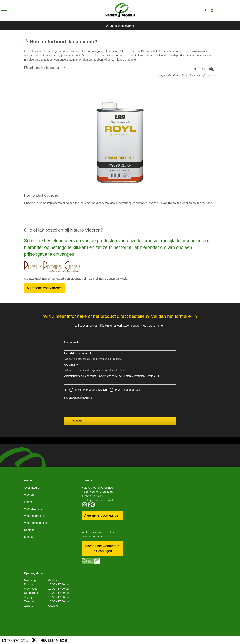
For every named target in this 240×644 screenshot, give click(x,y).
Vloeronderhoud (34, 516)
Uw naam (70, 342)
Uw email (70, 365)
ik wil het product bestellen (91, 390)
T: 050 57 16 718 (92, 496)
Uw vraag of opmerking (78, 398)
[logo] (120, 11)
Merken (29, 502)
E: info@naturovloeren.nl (97, 500)
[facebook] (89, 506)
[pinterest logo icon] (93, 506)
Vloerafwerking (33, 509)
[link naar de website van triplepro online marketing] (15, 641)
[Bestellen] (52, 271)
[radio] (71, 390)
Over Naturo (32, 488)
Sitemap (29, 537)
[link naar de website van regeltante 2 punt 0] (49, 641)
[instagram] (85, 506)
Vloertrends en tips (36, 523)
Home (28, 480)
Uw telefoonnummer (76, 353)
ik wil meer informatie (128, 390)
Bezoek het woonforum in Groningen (102, 548)
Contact (29, 530)
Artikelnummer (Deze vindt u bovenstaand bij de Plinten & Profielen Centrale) (110, 376)
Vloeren (29, 494)
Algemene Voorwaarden (45, 288)
